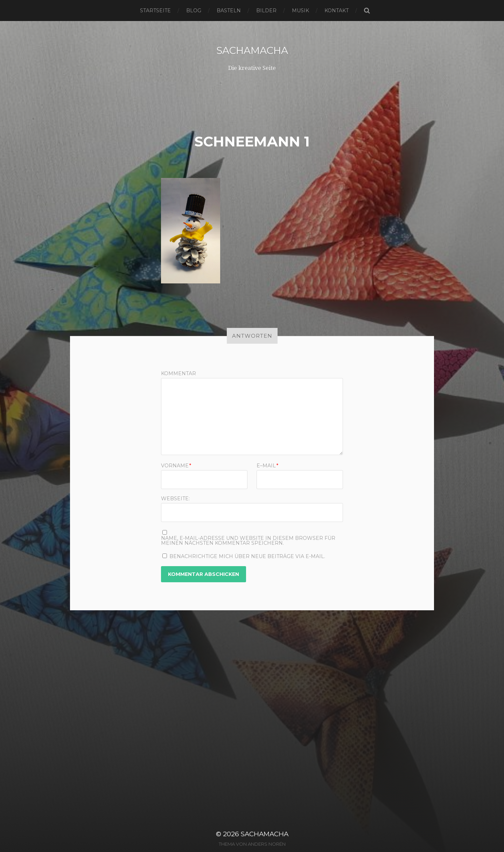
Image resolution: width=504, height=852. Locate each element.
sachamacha (252, 50)
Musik (300, 11)
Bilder (266, 11)
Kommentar (178, 373)
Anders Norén (267, 844)
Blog (194, 11)
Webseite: (175, 498)
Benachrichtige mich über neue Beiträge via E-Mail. (247, 556)
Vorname (176, 466)
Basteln (229, 11)
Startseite (155, 11)
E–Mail (267, 466)
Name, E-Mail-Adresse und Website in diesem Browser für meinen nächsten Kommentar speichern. (248, 541)
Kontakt (337, 11)
